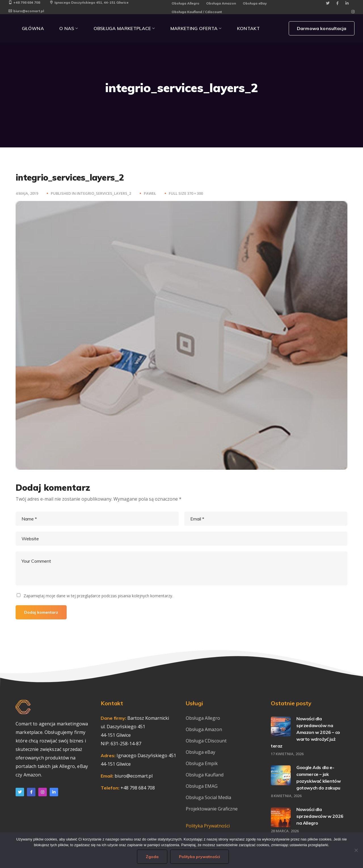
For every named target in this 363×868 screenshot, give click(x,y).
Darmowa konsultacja (322, 28)
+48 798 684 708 (24, 2)
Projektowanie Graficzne (212, 809)
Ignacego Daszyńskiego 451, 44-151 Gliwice (89, 2)
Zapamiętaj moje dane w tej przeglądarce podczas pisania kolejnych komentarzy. (98, 596)
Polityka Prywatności (208, 826)
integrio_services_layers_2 (104, 193)
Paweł (150, 193)
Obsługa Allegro (185, 3)
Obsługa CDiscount (206, 741)
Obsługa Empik (202, 763)
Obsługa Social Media (208, 797)
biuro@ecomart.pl (26, 11)
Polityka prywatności (200, 857)
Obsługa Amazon (221, 3)
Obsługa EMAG (202, 786)
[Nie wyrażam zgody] (356, 850)
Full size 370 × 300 (186, 193)
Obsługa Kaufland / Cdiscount (197, 12)
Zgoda (152, 857)
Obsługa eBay (255, 3)
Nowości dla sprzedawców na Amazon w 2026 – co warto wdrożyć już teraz (305, 732)
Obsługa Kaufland (205, 775)
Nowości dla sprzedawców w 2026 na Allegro (320, 816)
